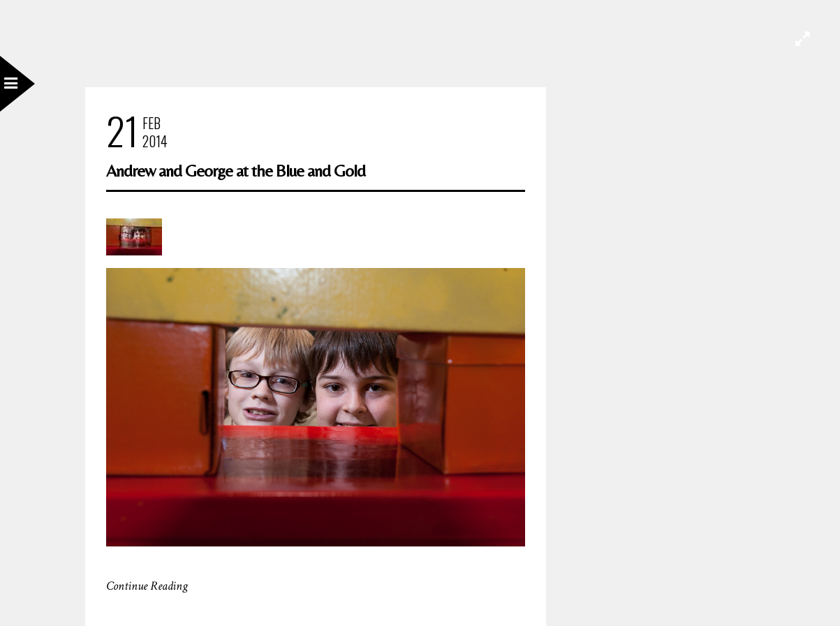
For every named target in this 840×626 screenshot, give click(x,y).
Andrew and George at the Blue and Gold (236, 171)
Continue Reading (147, 586)
